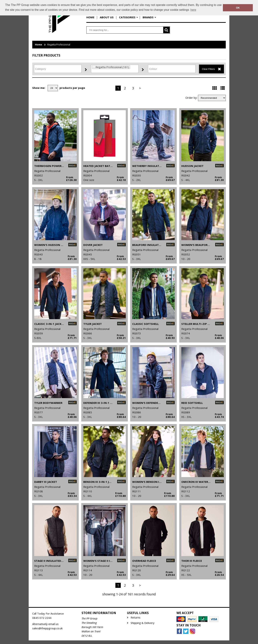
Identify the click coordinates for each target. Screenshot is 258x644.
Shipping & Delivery (143, 623)
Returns (136, 618)
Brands (148, 17)
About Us (107, 17)
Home (90, 17)
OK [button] (238, 8)
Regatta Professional (59, 45)
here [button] (193, 10)
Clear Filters (208, 69)
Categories (127, 17)
